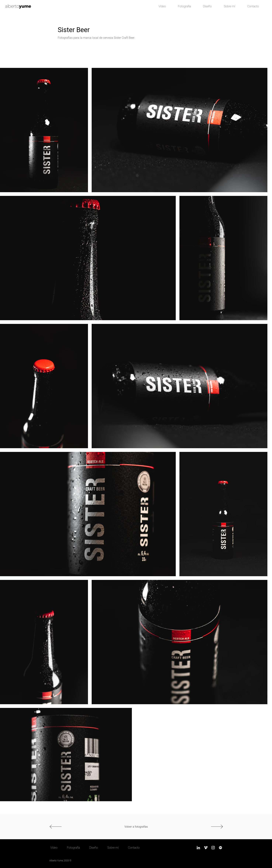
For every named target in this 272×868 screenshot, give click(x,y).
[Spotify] (220, 848)
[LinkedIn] (198, 848)
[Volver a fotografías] (136, 827)
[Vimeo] (206, 848)
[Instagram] (213, 848)
